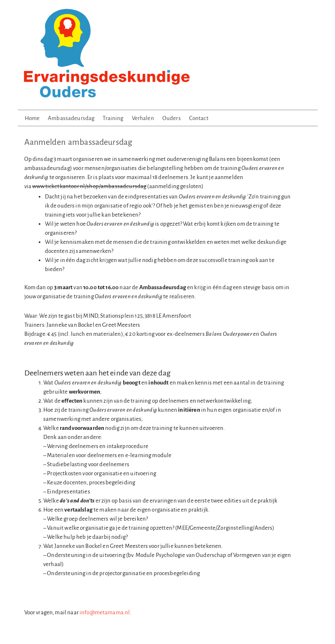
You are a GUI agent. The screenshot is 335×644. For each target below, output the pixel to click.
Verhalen (143, 118)
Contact (199, 118)
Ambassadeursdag (71, 118)
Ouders (172, 118)
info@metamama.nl (105, 612)
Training (113, 118)
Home (32, 118)
